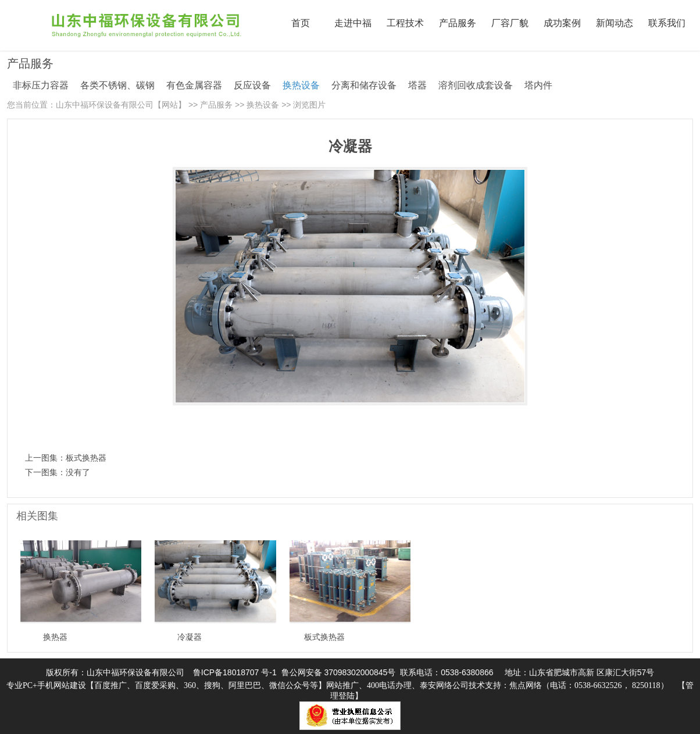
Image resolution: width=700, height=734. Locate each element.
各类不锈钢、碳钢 (117, 85)
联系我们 (667, 23)
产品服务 (458, 23)
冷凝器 (190, 637)
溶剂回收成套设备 (476, 85)
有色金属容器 (194, 85)
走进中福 (353, 23)
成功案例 (562, 23)
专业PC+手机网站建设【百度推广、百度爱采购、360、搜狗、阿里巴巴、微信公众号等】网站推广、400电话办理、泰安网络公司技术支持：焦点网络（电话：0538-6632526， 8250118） (337, 685)
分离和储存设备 (364, 85)
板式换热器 (86, 458)
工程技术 (405, 23)
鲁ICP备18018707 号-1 (235, 672)
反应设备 (252, 85)
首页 (301, 23)
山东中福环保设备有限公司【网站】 (121, 105)
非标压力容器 (41, 85)
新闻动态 (615, 23)
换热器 (55, 637)
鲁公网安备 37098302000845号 (339, 672)
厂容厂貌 (510, 23)
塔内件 (538, 85)
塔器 (417, 85)
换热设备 (301, 85)
